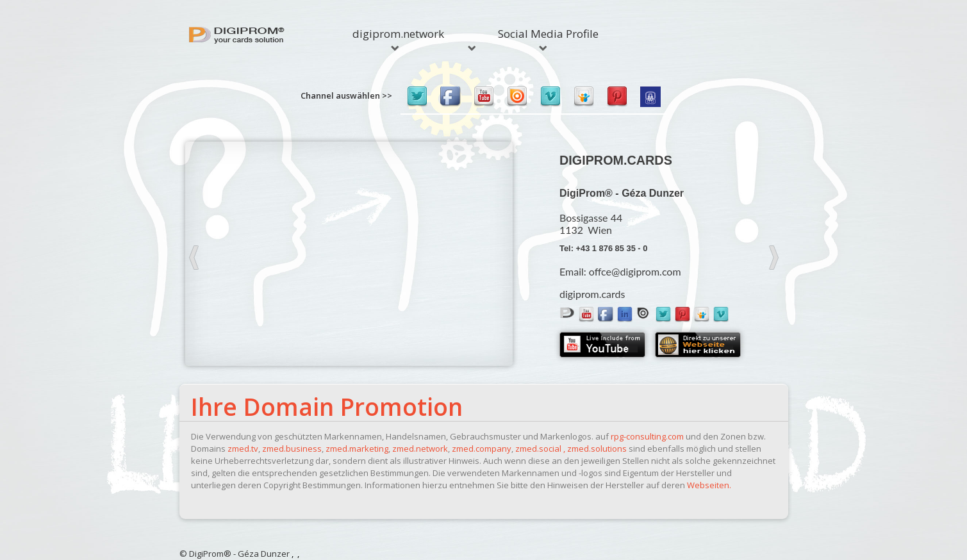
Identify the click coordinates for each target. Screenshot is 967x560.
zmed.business (292, 449)
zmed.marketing (357, 449)
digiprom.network (398, 38)
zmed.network (420, 449)
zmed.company (482, 449)
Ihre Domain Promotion (327, 407)
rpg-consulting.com (647, 436)
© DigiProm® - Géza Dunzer (235, 554)
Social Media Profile (547, 38)
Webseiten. (709, 485)
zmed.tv (243, 449)
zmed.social (538, 449)
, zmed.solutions (595, 449)
